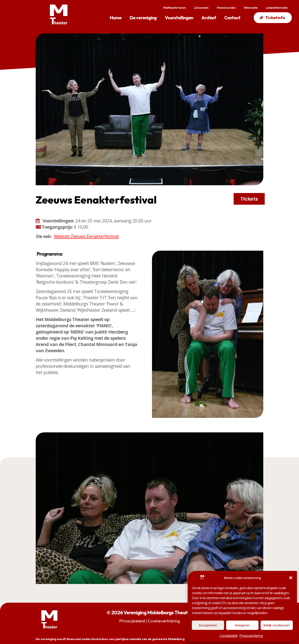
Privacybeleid (132, 621)
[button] (291, 578)
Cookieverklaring (164, 621)
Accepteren (208, 625)
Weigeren (242, 625)
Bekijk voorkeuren (277, 625)
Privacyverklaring (251, 636)
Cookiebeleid (229, 636)
